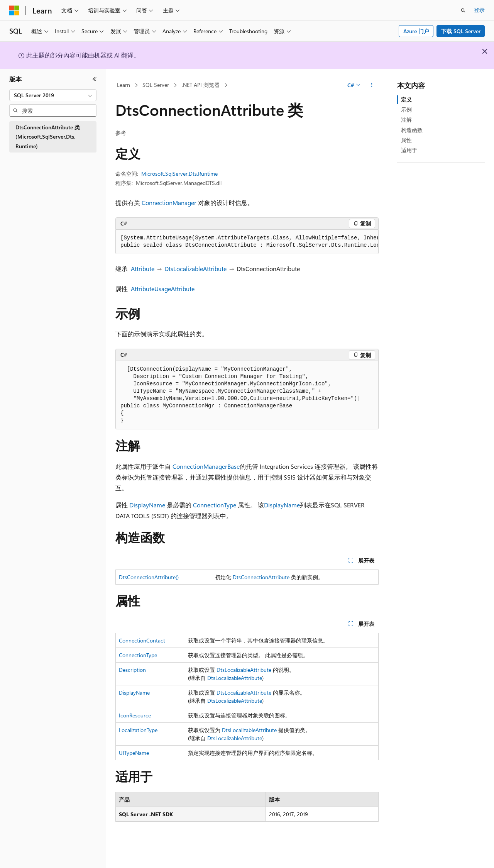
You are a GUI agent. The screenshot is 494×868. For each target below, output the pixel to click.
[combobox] (53, 95)
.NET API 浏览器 (201, 85)
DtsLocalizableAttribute (195, 269)
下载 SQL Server (461, 31)
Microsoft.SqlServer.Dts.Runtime (179, 174)
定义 (406, 99)
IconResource (135, 715)
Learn (123, 85)
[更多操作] (372, 85)
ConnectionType (215, 505)
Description (132, 670)
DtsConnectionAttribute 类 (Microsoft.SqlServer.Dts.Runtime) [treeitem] (48, 137)
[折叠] (95, 79)
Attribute (143, 269)
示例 (406, 109)
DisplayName (147, 505)
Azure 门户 (416, 31)
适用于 (409, 150)
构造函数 (412, 130)
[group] (247, 242)
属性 (406, 140)
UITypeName (134, 753)
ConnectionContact (142, 640)
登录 (479, 10)
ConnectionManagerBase (206, 466)
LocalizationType (138, 730)
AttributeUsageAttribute (163, 289)
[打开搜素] (463, 10)
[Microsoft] (14, 10)
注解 (406, 120)
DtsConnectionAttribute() (149, 577)
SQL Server (156, 85)
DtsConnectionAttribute (261, 577)
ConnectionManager (169, 203)
